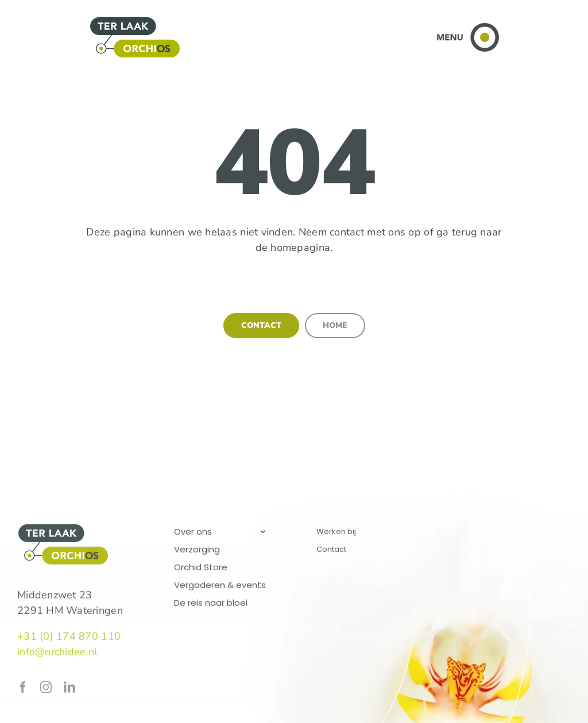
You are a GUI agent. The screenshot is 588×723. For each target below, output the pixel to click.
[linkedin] (69, 689)
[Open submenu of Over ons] (263, 533)
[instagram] (46, 689)
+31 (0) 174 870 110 (69, 638)
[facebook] (23, 689)
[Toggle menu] (468, 28)
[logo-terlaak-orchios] (135, 21)
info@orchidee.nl (57, 654)
